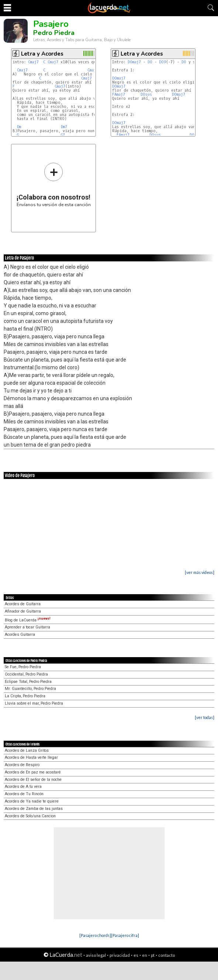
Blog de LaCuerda (28, 620)
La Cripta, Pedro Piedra (25, 696)
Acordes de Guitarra (23, 604)
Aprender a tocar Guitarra (27, 627)
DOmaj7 (134, 62)
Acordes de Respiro (22, 765)
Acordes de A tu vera (23, 787)
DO (150, 62)
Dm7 (64, 127)
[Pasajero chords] (95, 935)
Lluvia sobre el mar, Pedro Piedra (34, 703)
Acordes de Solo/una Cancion (30, 816)
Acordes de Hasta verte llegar (31, 757)
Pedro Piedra (54, 33)
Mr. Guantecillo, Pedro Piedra (30, 689)
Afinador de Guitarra (23, 611)
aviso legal (96, 955)
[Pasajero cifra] (125, 935)
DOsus (146, 94)
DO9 (162, 62)
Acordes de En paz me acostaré (33, 772)
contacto (167, 955)
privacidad (120, 955)
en (145, 955)
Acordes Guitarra (20, 634)
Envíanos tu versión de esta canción (54, 185)
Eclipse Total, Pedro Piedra (28, 682)
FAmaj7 (119, 94)
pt (153, 955)
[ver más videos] (200, 572)
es (136, 955)
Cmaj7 (33, 62)
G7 (63, 135)
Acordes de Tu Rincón (24, 794)
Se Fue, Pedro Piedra (23, 667)
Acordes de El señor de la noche (33, 780)
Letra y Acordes (42, 54)
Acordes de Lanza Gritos (27, 750)
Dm (19, 127)
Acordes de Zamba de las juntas (34, 809)
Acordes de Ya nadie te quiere (32, 801)
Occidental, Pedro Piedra (26, 674)
